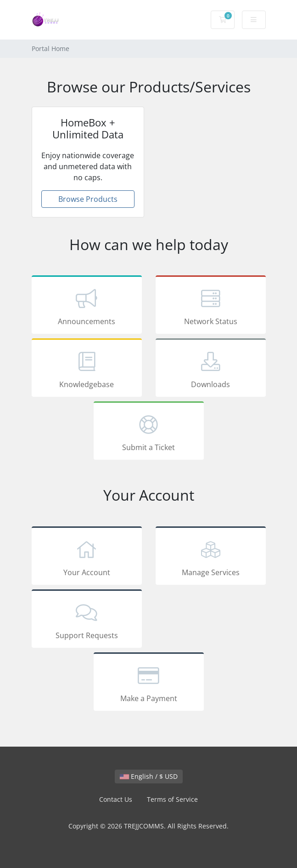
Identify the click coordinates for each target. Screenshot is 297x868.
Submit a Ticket (149, 432)
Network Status (211, 306)
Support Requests (87, 620)
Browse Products (88, 199)
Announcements (87, 306)
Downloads (211, 369)
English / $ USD (149, 776)
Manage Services (211, 557)
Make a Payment (149, 683)
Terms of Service (172, 799)
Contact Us (116, 799)
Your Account (87, 557)
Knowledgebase (87, 369)
